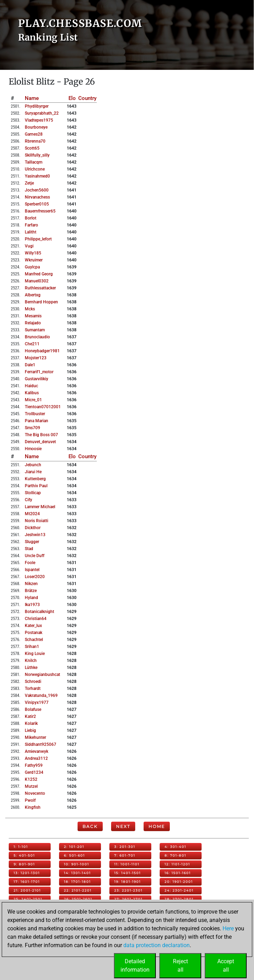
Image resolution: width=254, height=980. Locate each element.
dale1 (30, 365)
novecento (35, 793)
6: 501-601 (74, 855)
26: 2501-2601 (78, 899)
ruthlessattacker (40, 288)
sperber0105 (37, 204)
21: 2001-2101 (27, 890)
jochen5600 (37, 190)
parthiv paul (36, 486)
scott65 (32, 148)
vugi (29, 246)
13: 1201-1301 (27, 873)
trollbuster (35, 414)
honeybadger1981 (42, 351)
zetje (29, 183)
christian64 (36, 619)
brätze (31, 591)
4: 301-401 (175, 847)
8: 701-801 (175, 855)
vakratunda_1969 (41, 696)
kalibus (32, 393)
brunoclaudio (37, 337)
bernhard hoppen (41, 302)
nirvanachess (37, 197)
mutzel (31, 786)
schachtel (34, 640)
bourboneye (36, 127)
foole (30, 563)
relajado (33, 323)
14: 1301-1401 (77, 873)
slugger (32, 542)
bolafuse (33, 709)
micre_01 (33, 400)
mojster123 (36, 358)
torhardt (33, 689)
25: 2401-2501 (28, 899)
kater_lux (33, 626)
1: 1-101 (21, 847)
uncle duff (35, 556)
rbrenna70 (35, 141)
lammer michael (40, 507)
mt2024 (32, 514)
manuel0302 (37, 281)
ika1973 (32, 605)
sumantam (35, 330)
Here (228, 928)
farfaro (31, 225)
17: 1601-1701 (27, 882)
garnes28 (34, 134)
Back (90, 826)
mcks (30, 309)
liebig (30, 730)
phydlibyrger (37, 106)
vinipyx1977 (37, 702)
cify (28, 500)
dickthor (33, 528)
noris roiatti (37, 521)
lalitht (31, 232)
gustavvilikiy (37, 379)
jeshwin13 (35, 535)
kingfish (33, 807)
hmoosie (33, 449)
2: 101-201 (74, 847)
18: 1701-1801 (77, 882)
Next (123, 826)
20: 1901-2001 (179, 882)
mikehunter (35, 737)
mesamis (33, 316)
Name (32, 98)
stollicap (33, 493)
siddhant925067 (41, 744)
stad (29, 549)
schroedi (33, 682)
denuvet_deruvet (40, 442)
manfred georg (39, 274)
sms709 (32, 428)
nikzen (31, 584)
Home (157, 826)
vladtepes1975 (39, 120)
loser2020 (35, 577)
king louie (35, 654)
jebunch (33, 465)
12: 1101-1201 (177, 864)
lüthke (31, 668)
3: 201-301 (125, 847)
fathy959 (34, 765)
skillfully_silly (37, 155)
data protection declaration (157, 945)
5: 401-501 (24, 855)
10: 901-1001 (77, 864)
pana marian (37, 421)
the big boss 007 (41, 435)
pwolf (30, 800)
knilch (31, 661)
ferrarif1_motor (39, 372)
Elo (72, 98)
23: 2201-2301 (128, 890)
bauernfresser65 (40, 211)
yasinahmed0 (37, 176)
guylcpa (32, 267)
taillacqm (34, 162)
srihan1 (32, 647)
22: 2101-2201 (78, 890)
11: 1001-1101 (127, 864)
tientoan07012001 (43, 407)
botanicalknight (39, 612)
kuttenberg (35, 479)
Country (87, 98)
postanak (34, 633)
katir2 (30, 716)
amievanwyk (37, 751)
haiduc (31, 386)
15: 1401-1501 (128, 873)
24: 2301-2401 (179, 890)
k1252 (31, 779)
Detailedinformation (135, 965)
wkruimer (34, 260)
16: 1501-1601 (178, 873)
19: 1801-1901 (128, 882)
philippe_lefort (38, 239)
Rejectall (180, 965)
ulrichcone (35, 169)
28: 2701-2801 (179, 899)
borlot (31, 218)
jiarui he (33, 472)
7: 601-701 (125, 855)
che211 (32, 344)
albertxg (33, 295)
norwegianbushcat (42, 675)
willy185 (33, 253)
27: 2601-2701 (128, 899)
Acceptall (226, 965)
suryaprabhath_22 (42, 113)
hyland (31, 598)
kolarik (31, 723)
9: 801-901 (24, 864)
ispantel (32, 570)
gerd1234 (34, 772)
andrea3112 (36, 758)
